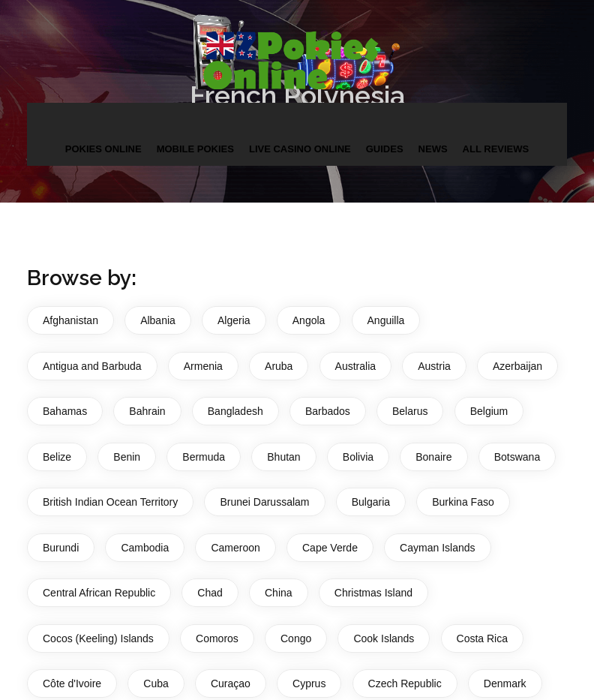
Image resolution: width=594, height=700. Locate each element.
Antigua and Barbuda (92, 366)
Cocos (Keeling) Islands (98, 638)
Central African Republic (99, 593)
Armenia (203, 366)
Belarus (410, 411)
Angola (309, 320)
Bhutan (283, 457)
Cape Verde (330, 548)
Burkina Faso (463, 502)
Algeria (234, 320)
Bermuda (204, 457)
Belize (57, 457)
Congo (296, 638)
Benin (127, 457)
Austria (434, 366)
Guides (385, 149)
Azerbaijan (517, 366)
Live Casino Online (300, 149)
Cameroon (235, 548)
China (279, 593)
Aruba (279, 366)
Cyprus (309, 683)
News (433, 149)
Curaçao (231, 683)
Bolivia (358, 457)
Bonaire (433, 457)
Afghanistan (70, 320)
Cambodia (145, 548)
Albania (158, 320)
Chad (210, 593)
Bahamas (65, 411)
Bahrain (147, 411)
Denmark (505, 683)
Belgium (489, 411)
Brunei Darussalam (264, 502)
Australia (355, 366)
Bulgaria (371, 502)
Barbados (328, 411)
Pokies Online (103, 149)
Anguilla (386, 320)
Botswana (517, 457)
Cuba (156, 683)
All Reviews (496, 149)
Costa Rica (482, 638)
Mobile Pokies (195, 149)
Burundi (61, 548)
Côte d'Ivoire (72, 683)
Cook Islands (384, 638)
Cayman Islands (437, 548)
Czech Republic (405, 683)
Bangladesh (235, 411)
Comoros (217, 638)
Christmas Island (373, 593)
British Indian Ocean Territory (110, 502)
